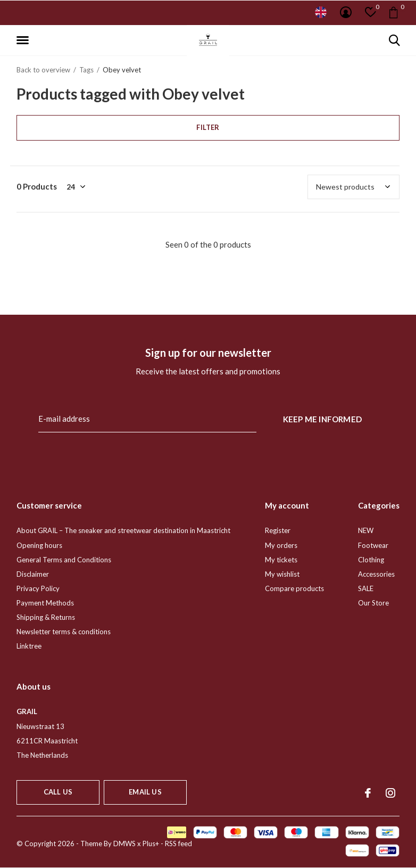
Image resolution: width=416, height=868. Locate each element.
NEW (366, 530)
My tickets (281, 560)
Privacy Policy (38, 588)
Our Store (373, 603)
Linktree (29, 646)
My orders (281, 545)
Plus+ (151, 844)
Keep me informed (322, 419)
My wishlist (282, 574)
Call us (58, 792)
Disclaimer (33, 574)
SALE (366, 588)
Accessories (376, 574)
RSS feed (178, 844)
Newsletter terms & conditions (64, 632)
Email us (145, 792)
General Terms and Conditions (64, 560)
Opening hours (39, 545)
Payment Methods (45, 603)
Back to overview (43, 70)
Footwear (373, 545)
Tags (86, 70)
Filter (208, 127)
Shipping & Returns (46, 617)
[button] (24, 40)
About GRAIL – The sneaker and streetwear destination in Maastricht (123, 530)
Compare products (294, 588)
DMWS (124, 844)
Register (278, 530)
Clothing (371, 560)
